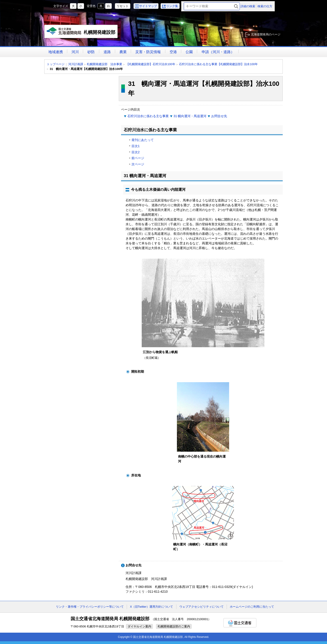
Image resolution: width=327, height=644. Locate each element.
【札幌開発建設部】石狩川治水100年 (151, 64)
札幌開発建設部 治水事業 (104, 64)
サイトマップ (148, 6)
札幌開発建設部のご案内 (174, 626)
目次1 (136, 146)
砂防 (91, 52)
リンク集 (172, 6)
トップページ (56, 64)
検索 (236, 6)
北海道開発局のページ (266, 34)
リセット (123, 6)
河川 (75, 52)
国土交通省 (240, 623)
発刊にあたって (143, 140)
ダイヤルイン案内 (139, 626)
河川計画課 (76, 64)
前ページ (138, 158)
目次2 (136, 152)
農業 (123, 52)
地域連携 (56, 52)
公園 (189, 52)
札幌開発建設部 (81, 33)
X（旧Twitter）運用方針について (151, 607)
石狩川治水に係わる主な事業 (148, 116)
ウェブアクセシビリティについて (202, 607)
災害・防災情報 (148, 52)
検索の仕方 (265, 6)
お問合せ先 (219, 116)
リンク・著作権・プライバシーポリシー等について (90, 607)
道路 (107, 52)
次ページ (138, 164)
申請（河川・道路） (218, 52)
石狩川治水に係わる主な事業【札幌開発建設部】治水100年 (218, 64)
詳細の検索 (248, 6)
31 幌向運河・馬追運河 (190, 116)
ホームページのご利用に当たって (252, 607)
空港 (173, 52)
